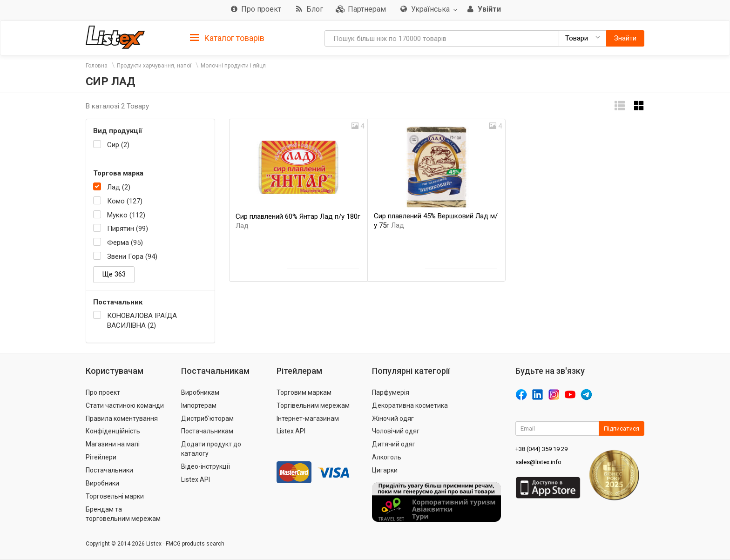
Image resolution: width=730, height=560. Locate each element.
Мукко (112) (126, 215)
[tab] (227, 37)
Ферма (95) (125, 243)
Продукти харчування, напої (154, 66)
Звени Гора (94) (132, 256)
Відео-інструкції (206, 466)
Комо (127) (125, 201)
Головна (97, 66)
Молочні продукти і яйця (233, 66)
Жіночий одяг (393, 418)
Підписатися (622, 428)
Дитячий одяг (394, 444)
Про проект (103, 392)
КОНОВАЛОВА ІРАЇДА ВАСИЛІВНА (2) (142, 320)
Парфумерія (391, 392)
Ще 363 (114, 274)
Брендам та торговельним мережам (123, 514)
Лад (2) (119, 187)
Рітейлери (101, 457)
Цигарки (385, 470)
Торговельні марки (115, 496)
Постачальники (109, 470)
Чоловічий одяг (396, 431)
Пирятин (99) (128, 229)
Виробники (102, 483)
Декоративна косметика (410, 405)
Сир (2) (118, 145)
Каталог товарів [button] (227, 38)
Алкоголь (387, 457)
